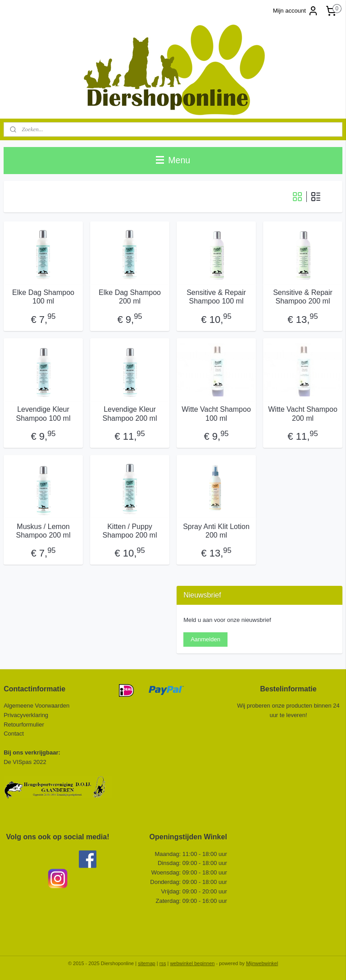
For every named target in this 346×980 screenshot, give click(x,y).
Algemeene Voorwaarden (36, 706)
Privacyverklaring (26, 715)
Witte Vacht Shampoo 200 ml (303, 414)
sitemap (147, 963)
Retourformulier (24, 725)
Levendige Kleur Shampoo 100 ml (43, 414)
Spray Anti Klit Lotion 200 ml (216, 531)
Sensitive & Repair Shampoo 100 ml (216, 297)
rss (163, 963)
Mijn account (296, 11)
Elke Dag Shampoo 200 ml (130, 297)
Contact (14, 734)
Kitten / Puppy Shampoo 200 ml (130, 531)
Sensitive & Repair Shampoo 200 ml (303, 297)
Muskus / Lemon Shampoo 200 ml (43, 531)
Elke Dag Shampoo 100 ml (43, 297)
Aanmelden (205, 639)
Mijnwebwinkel (262, 963)
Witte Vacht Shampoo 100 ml (216, 414)
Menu (173, 160)
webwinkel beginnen (192, 963)
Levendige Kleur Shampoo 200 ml (130, 414)
